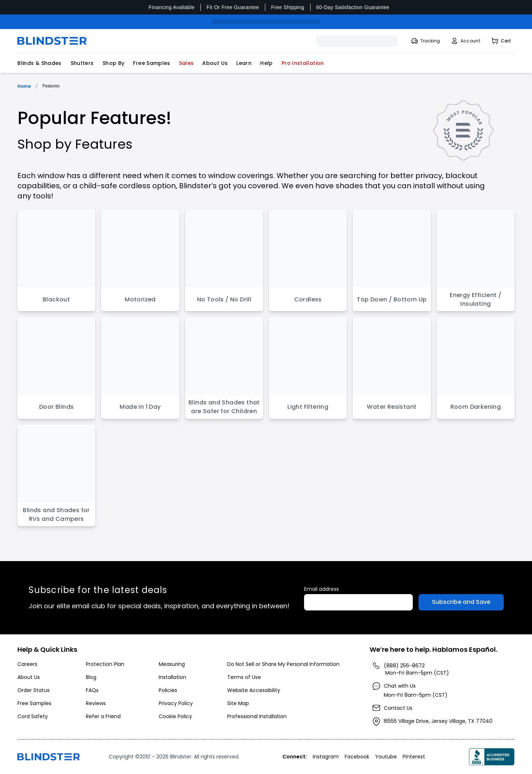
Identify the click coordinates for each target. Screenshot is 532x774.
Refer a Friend (103, 716)
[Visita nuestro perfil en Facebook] (358, 757)
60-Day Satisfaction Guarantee (353, 7)
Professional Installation (257, 716)
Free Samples (151, 63)
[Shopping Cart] (501, 41)
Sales (186, 63)
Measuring (172, 664)
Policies (168, 690)
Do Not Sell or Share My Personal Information (283, 664)
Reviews (96, 703)
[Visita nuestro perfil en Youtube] (387, 757)
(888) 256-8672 (404, 666)
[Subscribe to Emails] (461, 602)
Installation (173, 677)
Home (24, 86)
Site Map (238, 703)
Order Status (34, 690)
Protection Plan (105, 664)
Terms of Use (244, 677)
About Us (215, 63)
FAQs (92, 690)
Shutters (82, 63)
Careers (27, 664)
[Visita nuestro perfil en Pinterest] (415, 757)
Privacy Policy (176, 703)
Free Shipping (288, 7)
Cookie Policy (175, 716)
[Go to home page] (49, 757)
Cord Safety (33, 716)
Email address (321, 589)
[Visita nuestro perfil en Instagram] (327, 757)
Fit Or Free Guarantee (233, 7)
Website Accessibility (254, 690)
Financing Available (172, 7)
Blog (91, 677)
